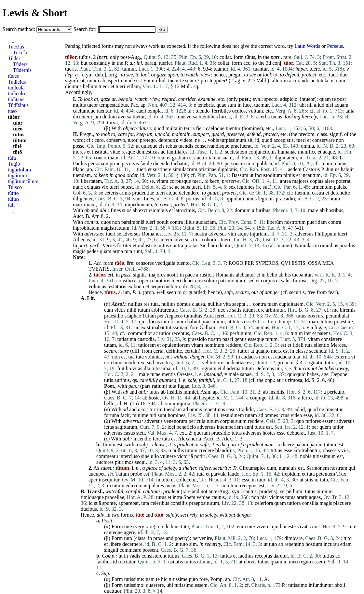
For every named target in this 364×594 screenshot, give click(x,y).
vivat (302, 526)
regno (305, 562)
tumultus (193, 316)
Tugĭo (14, 164)
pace (190, 275)
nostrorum (295, 222)
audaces (250, 357)
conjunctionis (263, 152)
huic (175, 526)
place (152, 468)
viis (345, 450)
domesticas (148, 152)
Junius (333, 169)
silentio (322, 345)
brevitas (134, 368)
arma (118, 251)
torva (112, 122)
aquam (341, 105)
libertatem (91, 181)
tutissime (134, 579)
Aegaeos (174, 316)
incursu (331, 544)
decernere (132, 544)
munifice (307, 152)
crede (164, 526)
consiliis (179, 503)
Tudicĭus (17, 82)
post (342, 99)
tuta (128, 251)
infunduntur (321, 585)
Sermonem (318, 468)
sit (250, 140)
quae (221, 105)
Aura (209, 316)
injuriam (259, 234)
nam (150, 579)
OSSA (315, 263)
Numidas (304, 245)
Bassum (240, 175)
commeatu (107, 456)
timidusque (92, 497)
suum (241, 421)
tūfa (12, 158)
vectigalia (165, 263)
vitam (162, 181)
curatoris (161, 281)
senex (191, 81)
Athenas (81, 240)
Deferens (264, 368)
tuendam (82, 175)
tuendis (186, 146)
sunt (232, 105)
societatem (236, 152)
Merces (338, 345)
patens (324, 333)
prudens (268, 491)
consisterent (154, 556)
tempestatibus (114, 105)
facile (146, 163)
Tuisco (15, 187)
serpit (286, 491)
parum (316, 445)
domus (184, 304)
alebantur (246, 275)
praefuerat (241, 146)
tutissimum (324, 456)
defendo (167, 140)
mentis (169, 374)
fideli (298, 345)
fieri (201, 128)
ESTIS (298, 263)
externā (342, 357)
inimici (191, 392)
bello (272, 275)
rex (141, 363)
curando (301, 81)
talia (350, 111)
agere (130, 532)
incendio (142, 439)
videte (186, 140)
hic (164, 579)
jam (97, 117)
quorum (202, 433)
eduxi (131, 486)
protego (148, 140)
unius (251, 199)
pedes (92, 251)
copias (317, 181)
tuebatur (179, 163)
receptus (180, 333)
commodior (140, 333)
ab (103, 81)
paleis (340, 187)
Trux (341, 474)
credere (206, 450)
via (310, 327)
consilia (310, 503)
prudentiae (143, 193)
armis (125, 193)
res (147, 304)
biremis (348, 310)
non (340, 140)
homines (252, 128)
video (296, 415)
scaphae (133, 316)
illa (147, 368)
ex (130, 286)
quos (106, 222)
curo (99, 140)
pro (204, 81)
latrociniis (184, 210)
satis (237, 310)
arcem (166, 240)
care (122, 134)
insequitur (109, 480)
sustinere (162, 169)
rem (162, 158)
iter (308, 333)
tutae (155, 374)
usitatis (175, 562)
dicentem (82, 117)
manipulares (151, 486)
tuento (183, 263)
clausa (198, 304)
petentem (326, 474)
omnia (307, 146)
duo (344, 75)
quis (143, 322)
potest (127, 187)
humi (298, 491)
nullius (135, 304)
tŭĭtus (14, 199)
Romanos (152, 234)
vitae (115, 152)
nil (310, 105)
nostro (215, 339)
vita (227, 304)
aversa (125, 117)
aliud (319, 105)
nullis (178, 450)
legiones (246, 187)
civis (134, 163)
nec (222, 310)
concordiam (106, 158)
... (12, 41)
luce (247, 105)
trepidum (291, 474)
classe (302, 351)
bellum (90, 86)
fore (260, 310)
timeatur (334, 409)
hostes (269, 433)
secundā (317, 351)
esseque (256, 339)
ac (313, 81)
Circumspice (253, 468)
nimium (325, 491)
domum (243, 210)
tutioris (217, 363)
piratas (191, 245)
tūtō (18, 152)
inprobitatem (86, 228)
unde (130, 81)
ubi (303, 105)
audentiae (236, 363)
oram (335, 199)
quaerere (155, 585)
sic (136, 327)
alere (330, 181)
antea (286, 181)
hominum (214, 345)
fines (149, 199)
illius (189, 222)
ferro (307, 398)
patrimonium (232, 281)
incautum (311, 175)
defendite (340, 193)
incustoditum (269, 175)
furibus (263, 210)
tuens (276, 117)
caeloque (215, 128)
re (253, 163)
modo (130, 363)
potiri (200, 456)
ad (125, 409)
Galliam (208, 327)
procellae (115, 497)
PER (249, 263)
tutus (301, 316)
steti (141, 433)
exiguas (92, 187)
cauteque (113, 532)
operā (145, 281)
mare (313, 210)
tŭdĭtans (16, 99)
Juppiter (217, 81)
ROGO (236, 263)
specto (271, 99)
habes (313, 374)
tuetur (139, 117)
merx (276, 351)
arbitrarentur (164, 310)
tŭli (11, 205)
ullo (155, 456)
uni (278, 368)
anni (249, 427)
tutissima (127, 339)
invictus (163, 363)
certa (158, 351)
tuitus (163, 245)
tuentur (104, 111)
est (139, 81)
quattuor (113, 591)
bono (139, 286)
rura (320, 316)
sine (145, 456)
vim (232, 234)
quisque (149, 146)
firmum (178, 322)
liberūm (275, 222)
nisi (329, 105)
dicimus (73, 86)
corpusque (180, 181)
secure (242, 292)
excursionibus (153, 210)
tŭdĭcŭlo (16, 94)
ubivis (250, 562)
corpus (268, 281)
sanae (246, 374)
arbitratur (275, 310)
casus (232, 409)
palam (302, 445)
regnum (208, 368)
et (113, 86)
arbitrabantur (307, 450)
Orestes (185, 374)
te (182, 81)
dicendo (162, 163)
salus (286, 281)
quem (325, 427)
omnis (196, 409)
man (269, 445)
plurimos (124, 462)
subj (144, 445)
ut (333, 81)
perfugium (241, 333)
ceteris (111, 193)
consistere (331, 339)
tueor (174, 81)
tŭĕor (14, 117)
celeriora (264, 503)
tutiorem (147, 345)
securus (297, 292)
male (144, 374)
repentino (294, 544)
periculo (336, 392)
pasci (228, 339)
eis (162, 146)
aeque (329, 152)
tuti (153, 415)
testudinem (232, 415)
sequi (140, 462)
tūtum (20, 140)
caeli (141, 111)
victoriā (185, 456)
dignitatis (228, 169)
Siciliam (208, 245)
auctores (105, 462)
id (257, 140)
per (160, 316)
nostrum (339, 468)
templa (155, 111)
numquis (288, 468)
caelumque (84, 111)
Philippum (325, 234)
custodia (146, 339)
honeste (288, 526)
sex (232, 187)
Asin (205, 392)
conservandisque (212, 146)
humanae (287, 152)
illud (161, 81)
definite (174, 351)
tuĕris (71, 69)
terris (189, 128)
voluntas (97, 286)
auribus (122, 380)
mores (79, 152)
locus (155, 322)
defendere (189, 193)
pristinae (207, 169)
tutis (109, 380)
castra (318, 193)
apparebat (128, 503)
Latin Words (307, 46)
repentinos (214, 409)
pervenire (202, 538)
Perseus (335, 46)
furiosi (300, 281)
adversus (94, 234)
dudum (110, 117)
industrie (147, 245)
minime (140, 415)
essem (319, 562)
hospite (207, 398)
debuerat (296, 433)
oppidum (235, 199)
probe (136, 474)
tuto (166, 480)
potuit (162, 222)
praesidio (285, 199)
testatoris (117, 286)
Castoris (311, 169)
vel (205, 363)
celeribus (160, 503)
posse (79, 146)
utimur (204, 562)
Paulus (80, 163)
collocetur (187, 480)
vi (353, 357)
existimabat (153, 327)
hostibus (335, 210)
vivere (263, 526)
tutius (276, 450)
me (335, 310)
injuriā (183, 404)
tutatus (283, 245)
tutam (110, 345)
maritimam (84, 204)
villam (133, 86)
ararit (302, 497)
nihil (132, 310)
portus (193, 199)
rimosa (295, 380)
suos (185, 187)
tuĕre (315, 69)
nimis (289, 175)
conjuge (258, 398)
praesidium (213, 322)
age (325, 374)
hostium (314, 544)
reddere (234, 345)
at (96, 99)
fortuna (112, 415)
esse (308, 415)
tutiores (313, 421)
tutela (323, 81)
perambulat (338, 316)
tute (128, 526)
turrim (156, 409)
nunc (78, 187)
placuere (342, 503)
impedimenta (139, 204)
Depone (339, 374)
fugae (320, 327)
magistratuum (115, 228)
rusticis (207, 275)
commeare (131, 550)
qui (352, 468)
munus (340, 163)
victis (120, 310)
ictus (284, 415)
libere (115, 544)
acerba (263, 117)
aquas (315, 497)
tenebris (206, 105)
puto (193, 579)
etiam (346, 544)
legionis (266, 199)
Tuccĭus (16, 47)
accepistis (284, 140)
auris (282, 380)
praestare (344, 322)
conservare (324, 140)
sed (251, 281)
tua (131, 357)
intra (177, 497)
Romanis (225, 275)
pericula (197, 421)
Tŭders (20, 64)
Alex (227, 439)
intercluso (130, 456)
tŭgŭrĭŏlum (19, 170)
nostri (172, 275)
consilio (125, 281)
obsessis (331, 450)
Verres (109, 245)
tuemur (261, 105)
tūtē (17, 146)
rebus (171, 146)
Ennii (149, 81)
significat (75, 81)
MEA (328, 263)
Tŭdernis (22, 70)
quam (325, 99)
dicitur (225, 245)
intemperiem (230, 427)
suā (266, 187)
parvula (219, 474)
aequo (157, 286)
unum (93, 81)
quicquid (296, 374)
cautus (250, 491)
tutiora (294, 503)
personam (98, 163)
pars (146, 386)
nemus (263, 327)
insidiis (174, 392)
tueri (334, 75)
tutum (144, 310)
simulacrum (185, 169)
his (288, 275)
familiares (177, 152)
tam (165, 322)
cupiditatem (291, 304)
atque (172, 193)
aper (93, 480)
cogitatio (315, 363)
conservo (116, 140)
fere (157, 439)
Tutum (149, 316)
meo (293, 562)
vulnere (168, 456)
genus (241, 339)
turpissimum (233, 140)
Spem (189, 497)
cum (341, 81)
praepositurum (204, 503)
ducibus (89, 509)
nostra (201, 234)
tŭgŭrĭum (17, 175)
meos (171, 486)
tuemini (303, 193)
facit (125, 415)
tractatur (127, 562)
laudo (234, 474)
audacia (283, 357)
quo (300, 421)
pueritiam (317, 222)
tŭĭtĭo (13, 193)
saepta (239, 304)
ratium (159, 386)
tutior (165, 333)
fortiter (124, 245)
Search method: (20, 29)
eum (241, 526)
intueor (307, 99)
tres (197, 240)
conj (277, 63)
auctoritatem (207, 158)
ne (197, 140)
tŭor (18, 123)
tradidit (246, 409)
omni (170, 404)
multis (79, 105)
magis (79, 251)
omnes (271, 415)
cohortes (210, 240)
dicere (288, 445)
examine (207, 99)
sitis (309, 480)
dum (271, 468)
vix (105, 187)
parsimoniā (133, 222)
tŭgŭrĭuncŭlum (23, 181)
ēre (130, 263)
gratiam (180, 158)
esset (249, 322)
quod (159, 128)
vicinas (277, 497)
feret (220, 316)
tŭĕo (18, 129)
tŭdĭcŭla (16, 88)
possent (150, 550)
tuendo (203, 111)
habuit (347, 169)
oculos (239, 111)
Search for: (86, 29)
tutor (132, 140)
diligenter (83, 199)
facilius (246, 556)
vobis (213, 140)
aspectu (115, 81)
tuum (327, 163)
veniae (203, 497)
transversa (187, 117)
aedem (295, 169)
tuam (273, 304)
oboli (340, 585)
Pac (134, 105)
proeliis (347, 245)
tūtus (250, 57)
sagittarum (126, 427)
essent (329, 421)
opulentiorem (176, 345)
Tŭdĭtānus (18, 105)
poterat (343, 181)
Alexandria (189, 439)
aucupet (97, 474)
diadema (232, 368)
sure (124, 351)
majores (300, 181)
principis (119, 163)
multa (171, 128)
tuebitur (172, 286)
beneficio (186, 427)
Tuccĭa (20, 53)
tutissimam (177, 327)
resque (128, 152)
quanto (263, 351)
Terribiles (221, 111)
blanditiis (225, 450)
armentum (322, 187)
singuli (111, 550)
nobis (306, 456)
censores (145, 263)
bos (311, 316)
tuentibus (208, 117)
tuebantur (302, 275)
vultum (256, 111)
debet (188, 281)
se (151, 181)
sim (193, 544)
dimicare (293, 538)
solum (210, 281)
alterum (280, 81)
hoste (154, 398)
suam (227, 158)
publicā (265, 163)
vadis (135, 556)
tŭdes (13, 76)
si (278, 445)
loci (171, 427)
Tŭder (14, 58)
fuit (121, 368)
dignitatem (286, 158)
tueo (12, 111)
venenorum (176, 421)
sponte (109, 503)
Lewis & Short (35, 13)
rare (287, 57)
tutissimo (134, 585)
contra (91, 222)
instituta (101, 152)
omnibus (329, 245)
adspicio (289, 99)
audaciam (206, 222)
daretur (281, 556)
